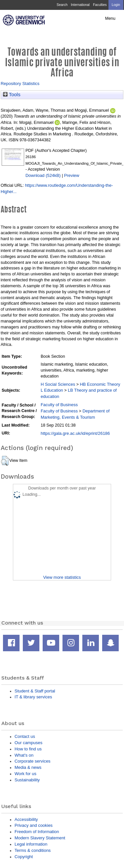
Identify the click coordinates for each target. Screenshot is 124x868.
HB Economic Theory (100, 384)
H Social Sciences (58, 384)
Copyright (24, 857)
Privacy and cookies (34, 825)
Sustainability (27, 780)
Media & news (28, 767)
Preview (72, 175)
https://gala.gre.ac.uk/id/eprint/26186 (75, 433)
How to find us (28, 749)
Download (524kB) (43, 175)
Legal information (31, 844)
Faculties (100, 5)
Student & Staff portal (35, 691)
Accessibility (26, 819)
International (80, 5)
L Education (52, 390)
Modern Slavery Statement (40, 838)
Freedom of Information (37, 832)
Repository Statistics (20, 84)
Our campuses (28, 743)
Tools (12, 95)
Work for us (25, 774)
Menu (110, 18)
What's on (24, 755)
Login (116, 5)
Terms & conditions (33, 850)
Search (62, 5)
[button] (5, 461)
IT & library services (33, 697)
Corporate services (33, 761)
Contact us (25, 736)
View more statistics (62, 577)
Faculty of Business (59, 405)
